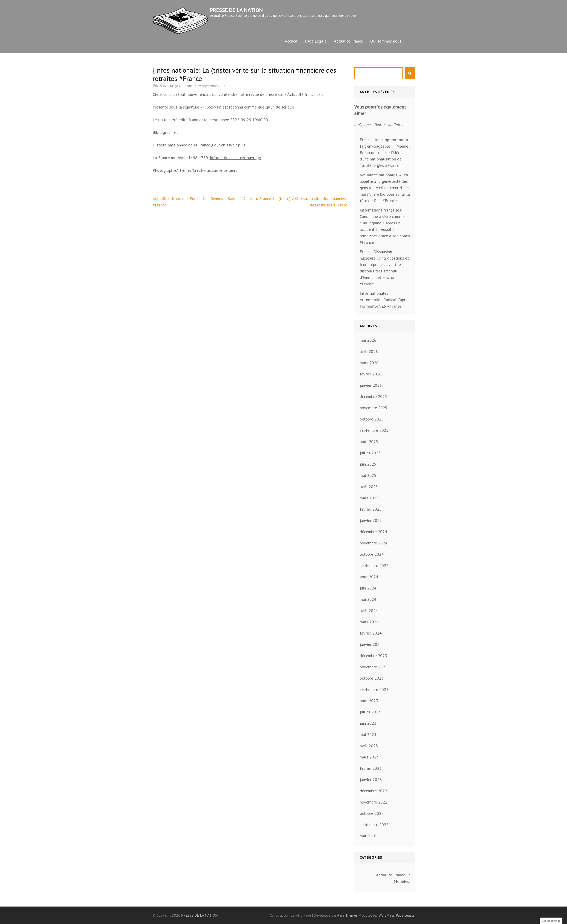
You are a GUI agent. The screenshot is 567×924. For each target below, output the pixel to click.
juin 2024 (368, 588)
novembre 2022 (373, 802)
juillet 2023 (370, 712)
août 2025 (369, 442)
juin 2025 (368, 464)
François (174, 86)
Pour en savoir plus (229, 145)
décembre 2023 (373, 656)
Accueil (291, 41)
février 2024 (371, 633)
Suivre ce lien (224, 170)
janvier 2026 (371, 385)
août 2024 (369, 577)
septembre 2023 (374, 689)
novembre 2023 (373, 667)
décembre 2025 (373, 396)
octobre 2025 (372, 419)
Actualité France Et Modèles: (393, 878)
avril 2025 (369, 487)
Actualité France (348, 41)
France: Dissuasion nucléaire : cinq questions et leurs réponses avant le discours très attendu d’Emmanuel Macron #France (384, 268)
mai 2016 (368, 836)
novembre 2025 (373, 408)
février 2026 (371, 374)
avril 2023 (369, 746)
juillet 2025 (370, 453)
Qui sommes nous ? (387, 41)
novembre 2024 (373, 543)
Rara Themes (348, 915)
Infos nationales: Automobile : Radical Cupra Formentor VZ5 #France (384, 300)
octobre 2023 (372, 678)
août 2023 (369, 701)
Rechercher (410, 73)
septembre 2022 (374, 825)
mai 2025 (368, 475)
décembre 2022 (373, 791)
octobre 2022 (372, 813)
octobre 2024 (372, 554)
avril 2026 (369, 351)
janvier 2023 (371, 780)
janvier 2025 (371, 520)
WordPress (387, 915)
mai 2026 (368, 340)
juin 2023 (368, 723)
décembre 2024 (373, 532)
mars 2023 (369, 757)
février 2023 (371, 768)
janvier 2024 (371, 644)
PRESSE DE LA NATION (236, 10)
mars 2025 (369, 498)
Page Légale (316, 41)
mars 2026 (369, 363)
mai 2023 (368, 734)
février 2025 (371, 509)
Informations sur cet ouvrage (235, 158)
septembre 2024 (374, 565)
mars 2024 (369, 622)
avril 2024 (369, 611)
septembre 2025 (374, 430)
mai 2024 (368, 599)
